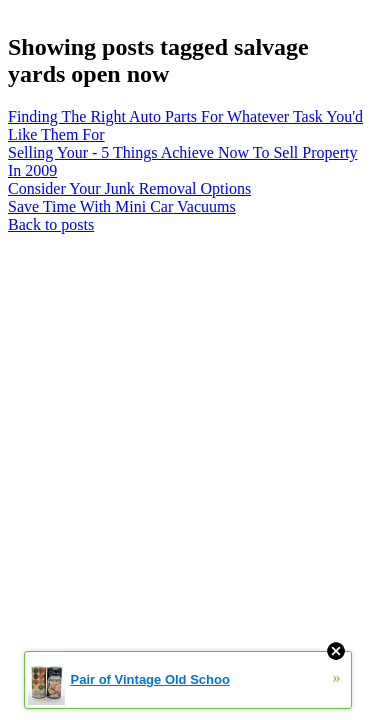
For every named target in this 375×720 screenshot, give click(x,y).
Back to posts (51, 224)
